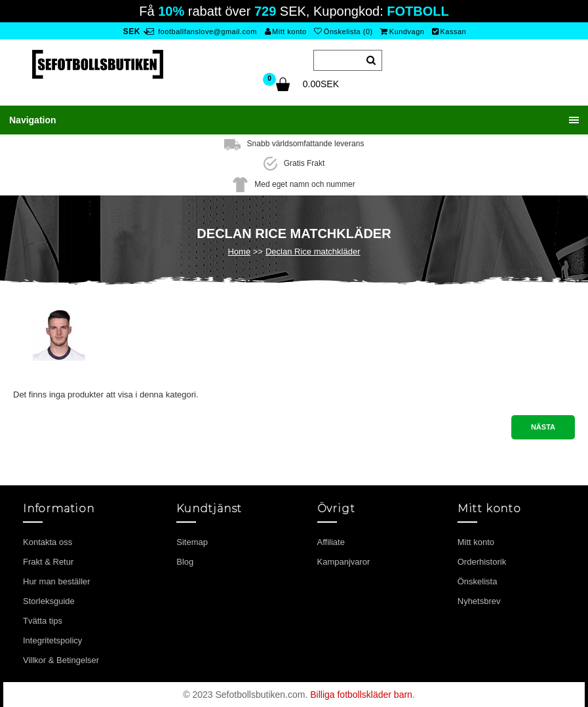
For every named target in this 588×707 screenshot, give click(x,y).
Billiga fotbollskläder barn (361, 695)
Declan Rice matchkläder (313, 252)
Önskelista (478, 581)
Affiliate (331, 542)
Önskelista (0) (343, 31)
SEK (132, 31)
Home (239, 252)
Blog (185, 562)
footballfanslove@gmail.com (202, 31)
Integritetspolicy (52, 640)
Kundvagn (402, 31)
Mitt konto (286, 31)
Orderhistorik (482, 562)
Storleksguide (49, 601)
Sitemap (192, 542)
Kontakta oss (48, 542)
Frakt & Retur (48, 562)
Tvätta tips (43, 621)
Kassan (449, 31)
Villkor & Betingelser (61, 660)
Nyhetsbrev (479, 601)
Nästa (543, 427)
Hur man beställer (57, 581)
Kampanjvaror (344, 562)
